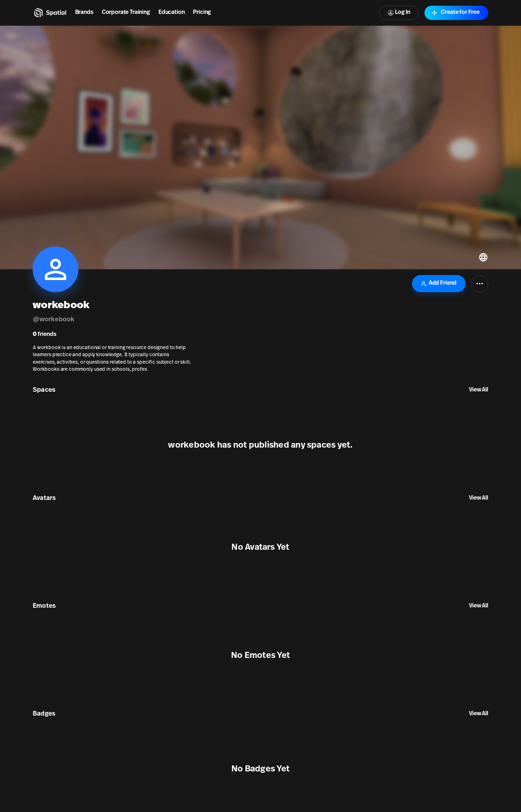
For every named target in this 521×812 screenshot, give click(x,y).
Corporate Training (126, 12)
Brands (84, 12)
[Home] (50, 13)
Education (172, 12)
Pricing (202, 12)
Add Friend (439, 283)
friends (45, 334)
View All (479, 390)
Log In (399, 13)
